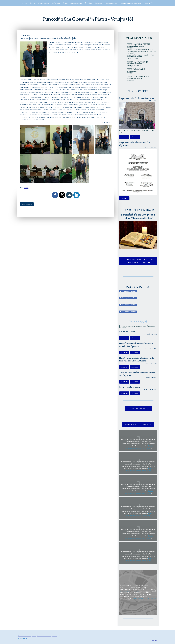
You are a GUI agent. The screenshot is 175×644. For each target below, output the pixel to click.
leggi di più (124, 137)
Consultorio (111, 3)
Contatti (149, 3)
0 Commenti (135, 137)
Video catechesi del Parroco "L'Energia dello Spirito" (138, 261)
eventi (26, 188)
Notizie (88, 3)
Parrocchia (43, 3)
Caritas (99, 3)
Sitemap (55, 636)
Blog (32, 3)
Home (24, 3)
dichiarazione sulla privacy (144, 598)
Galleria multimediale (131, 3)
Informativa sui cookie (44, 636)
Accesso (154, 641)
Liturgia (56, 3)
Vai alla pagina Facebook (128, 291)
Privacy (34, 636)
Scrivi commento (27, 204)
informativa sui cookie (130, 591)
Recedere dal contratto (67, 636)
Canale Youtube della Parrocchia (138, 424)
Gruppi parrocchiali (72, 3)
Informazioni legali (24, 636)
